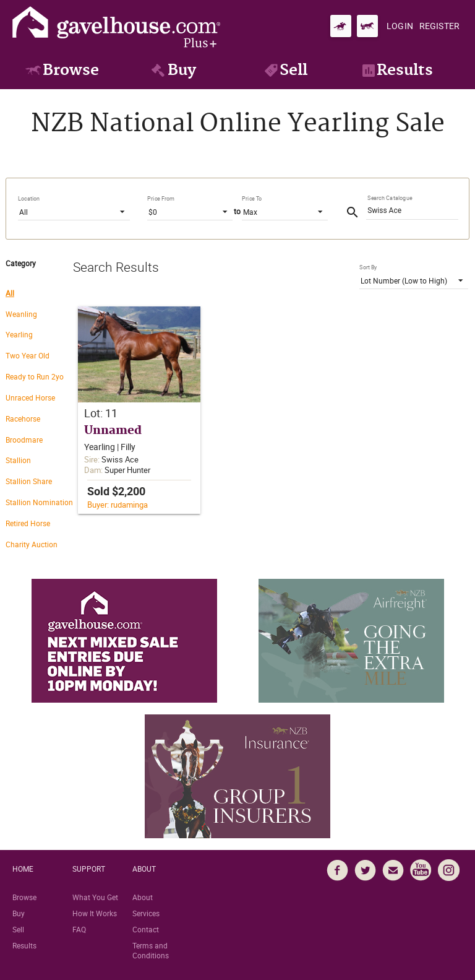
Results (24, 945)
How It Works (95, 913)
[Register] (439, 26)
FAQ (79, 929)
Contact (146, 929)
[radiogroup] (39, 423)
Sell (18, 929)
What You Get (95, 897)
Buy (19, 913)
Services (146, 913)
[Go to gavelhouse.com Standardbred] (367, 26)
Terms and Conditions (151, 950)
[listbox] (74, 211)
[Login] (400, 26)
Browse (24, 897)
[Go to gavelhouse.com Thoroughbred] (341, 26)
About (143, 897)
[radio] (39, 292)
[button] (139, 410)
